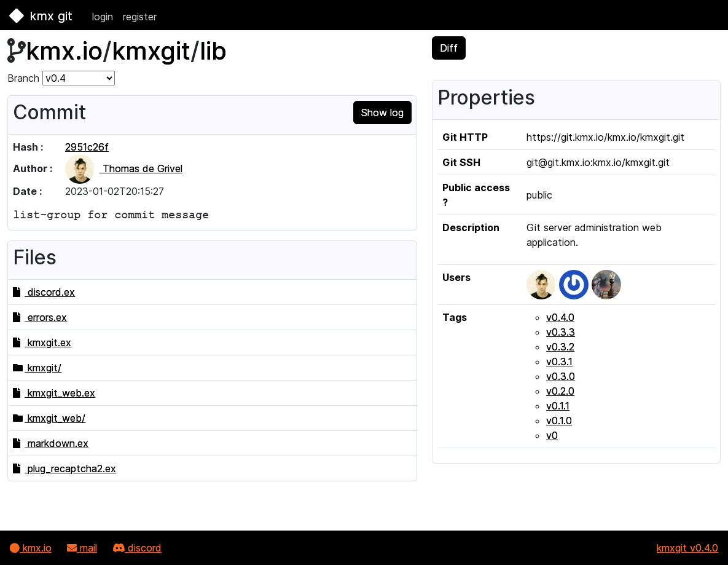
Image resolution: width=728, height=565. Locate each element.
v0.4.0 (560, 317)
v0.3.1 (559, 362)
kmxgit (151, 51)
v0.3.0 (561, 376)
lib (213, 51)
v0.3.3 (561, 332)
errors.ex (40, 317)
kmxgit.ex (42, 342)
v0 (552, 435)
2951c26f (87, 147)
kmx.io (64, 51)
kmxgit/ (37, 368)
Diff (449, 48)
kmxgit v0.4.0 (687, 548)
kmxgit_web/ (49, 418)
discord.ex (44, 292)
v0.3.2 (560, 347)
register (140, 17)
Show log (382, 113)
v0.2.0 (560, 391)
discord (137, 548)
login (103, 17)
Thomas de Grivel (124, 168)
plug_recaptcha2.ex (65, 468)
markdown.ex (51, 443)
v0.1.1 (558, 406)
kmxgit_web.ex (54, 393)
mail (82, 548)
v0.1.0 (559, 421)
